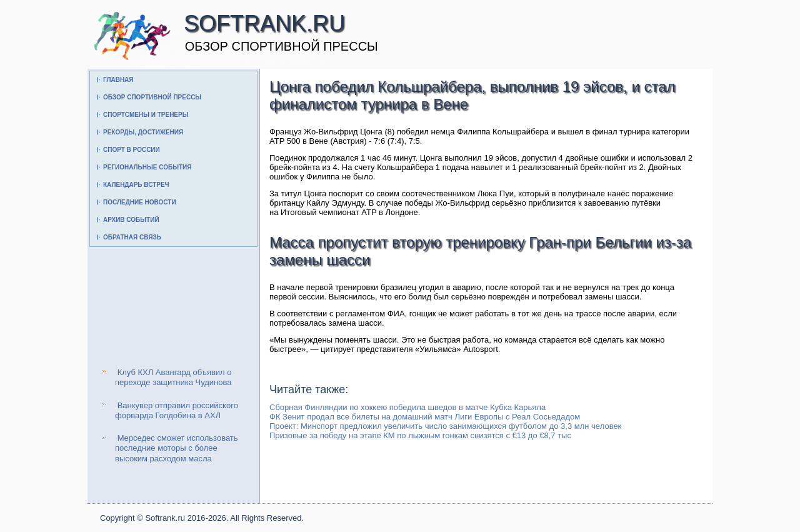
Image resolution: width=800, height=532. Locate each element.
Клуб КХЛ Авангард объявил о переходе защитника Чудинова (173, 377)
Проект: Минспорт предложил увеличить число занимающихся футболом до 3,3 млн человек (445, 426)
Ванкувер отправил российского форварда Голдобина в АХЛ (177, 410)
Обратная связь (132, 237)
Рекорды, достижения (143, 132)
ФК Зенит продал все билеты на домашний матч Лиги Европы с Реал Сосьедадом (425, 417)
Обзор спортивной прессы (152, 97)
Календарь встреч (136, 185)
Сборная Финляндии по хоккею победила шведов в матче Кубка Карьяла (407, 407)
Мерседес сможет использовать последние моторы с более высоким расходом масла (177, 448)
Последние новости (140, 202)
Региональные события (147, 167)
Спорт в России (132, 150)
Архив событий (131, 220)
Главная (118, 80)
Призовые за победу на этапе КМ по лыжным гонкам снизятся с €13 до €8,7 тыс (420, 435)
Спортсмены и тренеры (146, 115)
